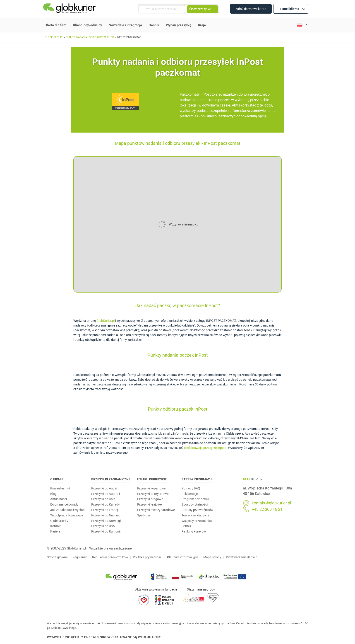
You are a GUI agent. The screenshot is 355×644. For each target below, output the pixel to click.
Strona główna (57, 557)
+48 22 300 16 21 (267, 509)
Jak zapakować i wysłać (67, 510)
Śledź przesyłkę (203, 9)
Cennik (154, 25)
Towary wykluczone (195, 515)
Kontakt (56, 526)
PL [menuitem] (306, 25)
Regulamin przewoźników (110, 557)
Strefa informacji (197, 479)
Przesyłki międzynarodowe (156, 510)
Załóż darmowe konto (251, 9)
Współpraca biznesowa (67, 515)
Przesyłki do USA (103, 526)
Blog (53, 494)
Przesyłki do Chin (103, 499)
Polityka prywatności (148, 557)
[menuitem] (303, 25)
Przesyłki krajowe (149, 504)
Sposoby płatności (195, 504)
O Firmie (57, 479)
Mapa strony (212, 557)
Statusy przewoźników (198, 510)
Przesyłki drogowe (150, 499)
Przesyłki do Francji (105, 510)
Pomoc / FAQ (191, 488)
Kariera (55, 531)
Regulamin (80, 557)
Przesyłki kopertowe (151, 488)
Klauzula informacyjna (183, 557)
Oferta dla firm (55, 25)
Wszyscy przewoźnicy (197, 521)
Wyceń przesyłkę (179, 25)
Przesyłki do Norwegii (106, 521)
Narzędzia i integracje (125, 25)
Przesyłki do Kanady (106, 504)
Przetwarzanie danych (242, 557)
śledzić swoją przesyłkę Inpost (205, 448)
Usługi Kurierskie (152, 479)
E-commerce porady (64, 504)
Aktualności (59, 499)
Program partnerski (195, 499)
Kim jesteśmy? (60, 488)
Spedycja (144, 515)
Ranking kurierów (194, 531)
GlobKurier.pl (106, 321)
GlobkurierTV (59, 521)
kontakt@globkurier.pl (271, 503)
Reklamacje (190, 494)
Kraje (202, 25)
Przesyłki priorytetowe (153, 494)
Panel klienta (293, 9)
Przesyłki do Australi (106, 494)
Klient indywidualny (88, 25)
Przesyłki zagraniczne (111, 479)
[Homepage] (70, 9)
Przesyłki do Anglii (104, 488)
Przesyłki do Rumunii (106, 531)
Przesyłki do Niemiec (106, 515)
